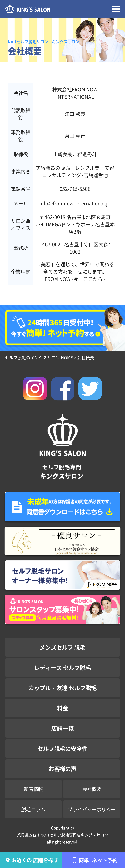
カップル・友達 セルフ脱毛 (63, 688)
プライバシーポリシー (92, 809)
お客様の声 (62, 769)
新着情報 (33, 789)
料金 (63, 708)
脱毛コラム (33, 809)
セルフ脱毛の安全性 (63, 748)
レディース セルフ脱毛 (62, 667)
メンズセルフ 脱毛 (62, 647)
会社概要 (92, 789)
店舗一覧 (62, 728)
